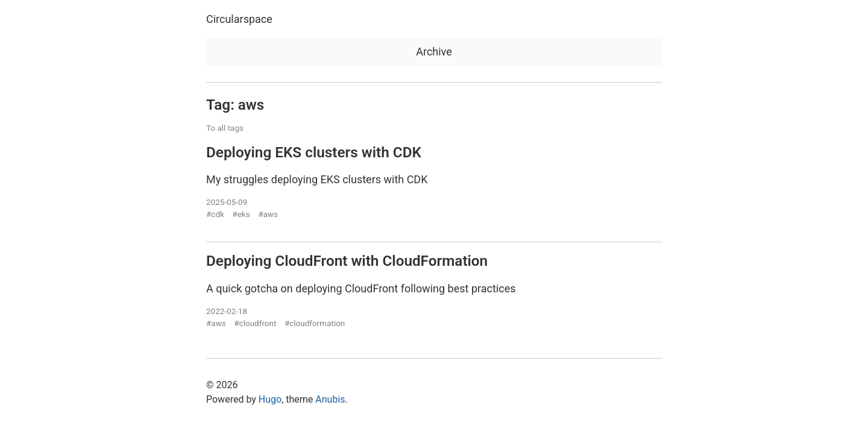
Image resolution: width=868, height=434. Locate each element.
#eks (241, 214)
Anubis (330, 399)
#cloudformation (315, 323)
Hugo (270, 399)
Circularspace (239, 19)
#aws (268, 214)
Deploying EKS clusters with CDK (314, 152)
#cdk (215, 214)
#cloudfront (255, 323)
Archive (434, 52)
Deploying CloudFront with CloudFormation (347, 261)
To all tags (225, 128)
